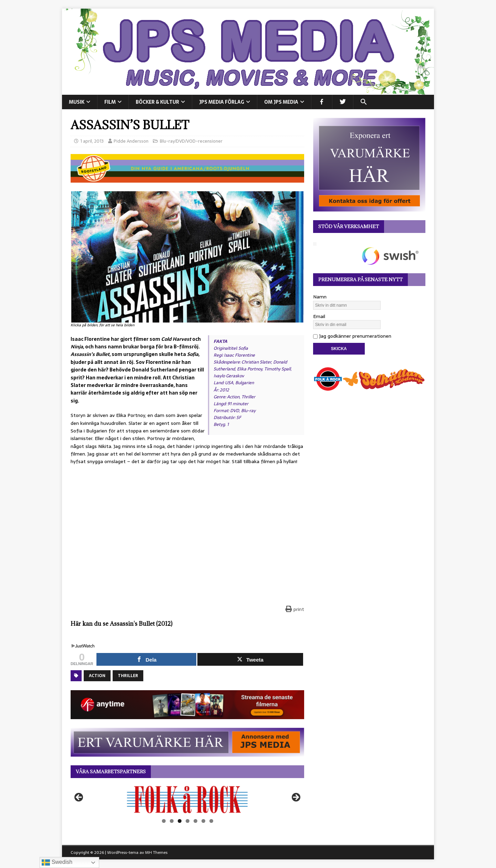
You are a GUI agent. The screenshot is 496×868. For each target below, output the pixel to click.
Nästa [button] (296, 798)
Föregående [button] (79, 798)
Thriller (128, 676)
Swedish (57, 862)
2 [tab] (172, 821)
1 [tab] (164, 821)
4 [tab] (188, 821)
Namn (320, 297)
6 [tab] (203, 821)
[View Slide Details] (187, 799)
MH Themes (156, 852)
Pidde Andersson (131, 141)
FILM (110, 102)
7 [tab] (211, 821)
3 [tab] (180, 821)
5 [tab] (195, 821)
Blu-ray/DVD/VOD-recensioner (191, 141)
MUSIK (77, 102)
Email (319, 316)
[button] (364, 102)
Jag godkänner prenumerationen (352, 336)
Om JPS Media (281, 102)
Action (97, 676)
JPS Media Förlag (222, 102)
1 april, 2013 (92, 141)
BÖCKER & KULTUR (157, 102)
